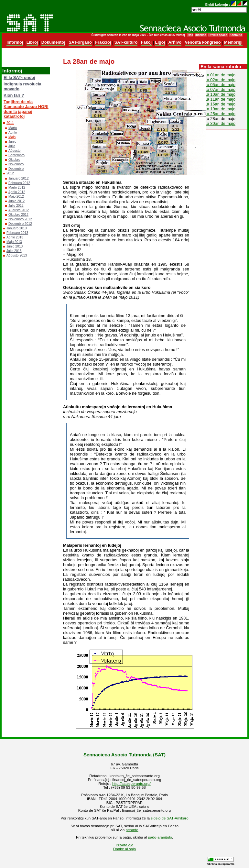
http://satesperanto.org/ (131, 784)
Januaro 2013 (17, 228)
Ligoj (160, 42)
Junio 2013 (15, 246)
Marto (13, 128)
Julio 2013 (14, 251)
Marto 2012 (17, 187)
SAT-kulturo (126, 42)
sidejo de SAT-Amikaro (169, 818)
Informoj (15, 42)
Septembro (16, 155)
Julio (12, 146)
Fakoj (146, 42)
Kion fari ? (14, 95)
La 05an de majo (220, 85)
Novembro (16, 164)
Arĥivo (175, 42)
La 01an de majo (220, 75)
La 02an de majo (220, 80)
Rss (190, 35)
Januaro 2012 (19, 178)
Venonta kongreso (203, 42)
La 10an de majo (220, 94)
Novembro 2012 (20, 219)
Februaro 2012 (19, 183)
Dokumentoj (53, 42)
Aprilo (13, 132)
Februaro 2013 (17, 233)
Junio (12, 142)
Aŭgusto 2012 (19, 210)
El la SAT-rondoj (19, 77)
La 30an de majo (220, 123)
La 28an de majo (220, 119)
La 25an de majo (220, 114)
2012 (10, 173)
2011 (10, 123)
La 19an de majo (220, 109)
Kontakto (236, 35)
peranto (132, 830)
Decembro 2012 (20, 224)
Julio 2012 (16, 206)
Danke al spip (124, 849)
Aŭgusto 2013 (17, 255)
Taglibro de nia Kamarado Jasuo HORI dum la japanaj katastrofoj (26, 109)
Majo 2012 (16, 197)
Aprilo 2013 (15, 237)
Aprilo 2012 (17, 192)
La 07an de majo (220, 89)
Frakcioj (103, 42)
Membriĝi (233, 42)
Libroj (32, 42)
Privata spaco (218, 35)
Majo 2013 (14, 242)
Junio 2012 (16, 201)
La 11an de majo (220, 99)
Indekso (201, 35)
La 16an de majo (220, 104)
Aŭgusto (15, 151)
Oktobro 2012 (18, 215)
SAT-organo (80, 42)
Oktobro (14, 160)
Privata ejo (124, 845)
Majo (12, 137)
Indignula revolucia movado (22, 86)
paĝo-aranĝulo (160, 837)
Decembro (16, 169)
